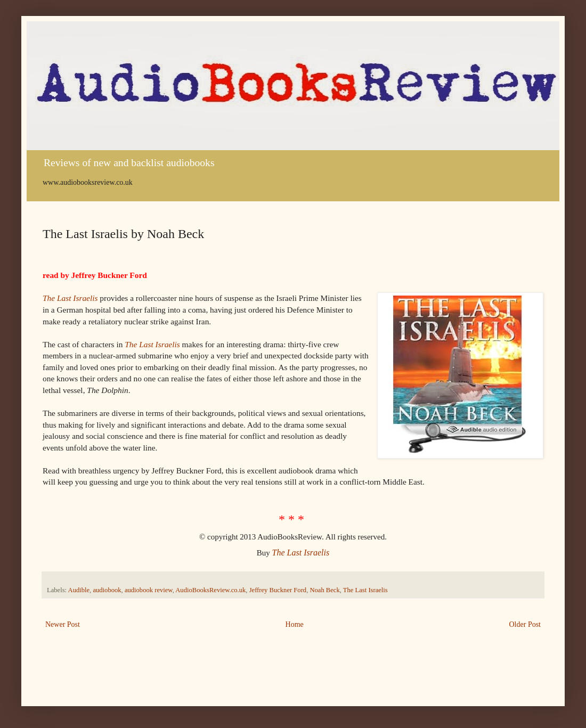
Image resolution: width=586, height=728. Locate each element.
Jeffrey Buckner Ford (278, 590)
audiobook (107, 590)
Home (295, 624)
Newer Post (63, 624)
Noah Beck (324, 590)
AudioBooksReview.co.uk (210, 590)
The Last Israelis (70, 298)
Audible (79, 590)
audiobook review (149, 590)
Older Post (525, 624)
